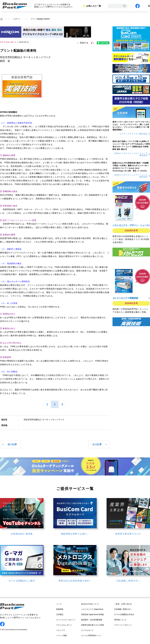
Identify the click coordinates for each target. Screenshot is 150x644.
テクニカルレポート (64, 625)
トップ (59, 604)
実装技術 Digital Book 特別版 (92, 614)
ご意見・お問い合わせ (123, 604)
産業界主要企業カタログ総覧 (93, 625)
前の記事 (12, 444)
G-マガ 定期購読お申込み (124, 614)
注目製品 (60, 614)
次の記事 (97, 444)
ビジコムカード (87, 630)
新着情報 (60, 609)
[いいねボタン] (92, 43)
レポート (17, 19)
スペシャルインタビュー (66, 620)
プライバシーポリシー (123, 625)
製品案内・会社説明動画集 (92, 620)
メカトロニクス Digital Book (92, 609)
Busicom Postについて (90, 604)
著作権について (120, 620)
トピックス (61, 630)
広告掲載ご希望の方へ (123, 609)
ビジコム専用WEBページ (91, 635)
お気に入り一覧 (94, 6)
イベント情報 (61, 635)
